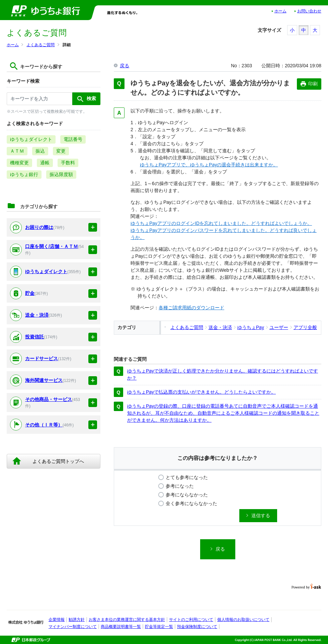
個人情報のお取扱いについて (243, 620)
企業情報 (57, 620)
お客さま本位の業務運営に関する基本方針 (127, 620)
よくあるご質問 (40, 45)
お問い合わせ (309, 11)
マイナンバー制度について (73, 627)
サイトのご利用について (191, 620)
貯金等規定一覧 (159, 627)
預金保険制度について (197, 627)
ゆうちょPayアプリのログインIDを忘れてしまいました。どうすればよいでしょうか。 (221, 223)
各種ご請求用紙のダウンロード (191, 308)
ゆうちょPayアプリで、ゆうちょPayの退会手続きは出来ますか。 (209, 165)
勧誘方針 (77, 620)
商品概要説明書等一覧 (121, 627)
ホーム (280, 11)
